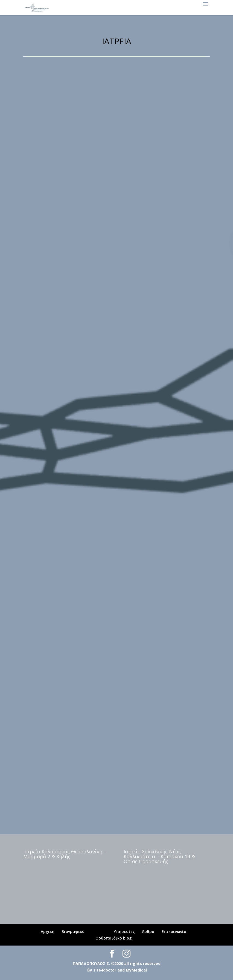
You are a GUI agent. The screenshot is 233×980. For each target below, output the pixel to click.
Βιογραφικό (73, 931)
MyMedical (136, 970)
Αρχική (48, 931)
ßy (90, 970)
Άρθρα (148, 931)
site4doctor (105, 970)
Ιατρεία (99, 931)
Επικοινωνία (174, 931)
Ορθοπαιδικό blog (113, 938)
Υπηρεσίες (124, 931)
